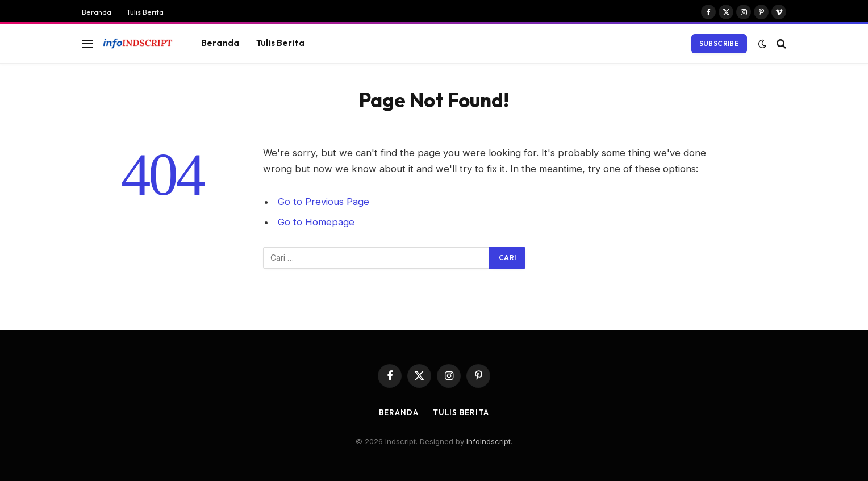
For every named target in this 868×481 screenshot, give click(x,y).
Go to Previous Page (324, 202)
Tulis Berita (145, 12)
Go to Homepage (316, 222)
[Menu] (87, 43)
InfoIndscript (489, 441)
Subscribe (719, 43)
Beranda (97, 12)
